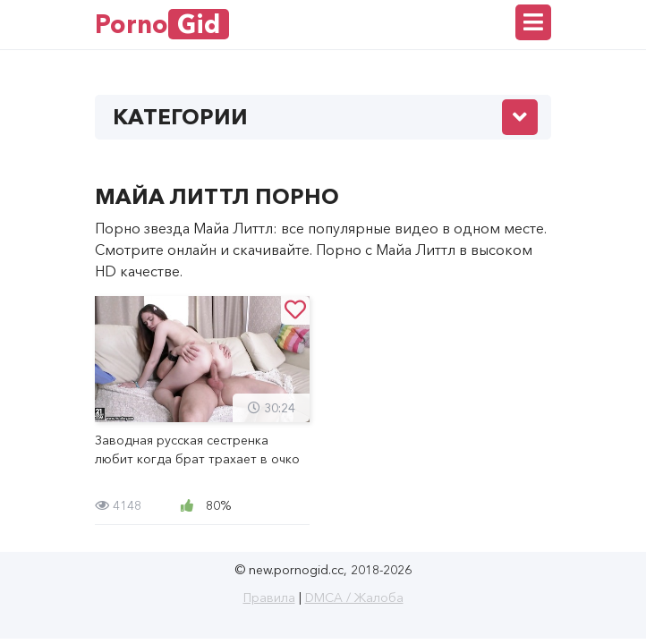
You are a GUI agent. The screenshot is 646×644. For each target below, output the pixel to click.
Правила (269, 597)
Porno (162, 24)
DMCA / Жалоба (354, 597)
